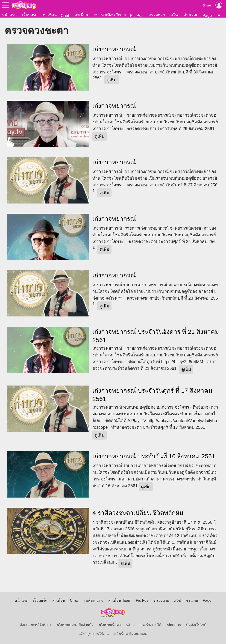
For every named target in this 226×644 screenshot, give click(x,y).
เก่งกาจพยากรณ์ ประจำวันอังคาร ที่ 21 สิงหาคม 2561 (156, 336)
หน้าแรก (9, 15)
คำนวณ (190, 15)
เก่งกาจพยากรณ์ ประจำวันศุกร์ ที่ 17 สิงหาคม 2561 (152, 395)
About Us (174, 625)
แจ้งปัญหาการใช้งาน (94, 634)
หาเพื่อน (50, 15)
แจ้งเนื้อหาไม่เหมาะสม (131, 634)
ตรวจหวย (157, 15)
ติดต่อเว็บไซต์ (196, 625)
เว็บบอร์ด (30, 15)
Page (207, 15)
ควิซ (174, 15)
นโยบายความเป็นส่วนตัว (75, 625)
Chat (65, 15)
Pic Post (137, 15)
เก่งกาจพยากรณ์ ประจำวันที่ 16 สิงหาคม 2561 (154, 456)
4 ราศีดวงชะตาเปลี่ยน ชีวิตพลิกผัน (138, 513)
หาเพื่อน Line (86, 15)
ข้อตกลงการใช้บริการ (35, 625)
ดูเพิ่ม (112, 80)
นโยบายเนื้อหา (110, 625)
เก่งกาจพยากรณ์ (114, 49)
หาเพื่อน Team (113, 15)
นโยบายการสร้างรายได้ (144, 625)
